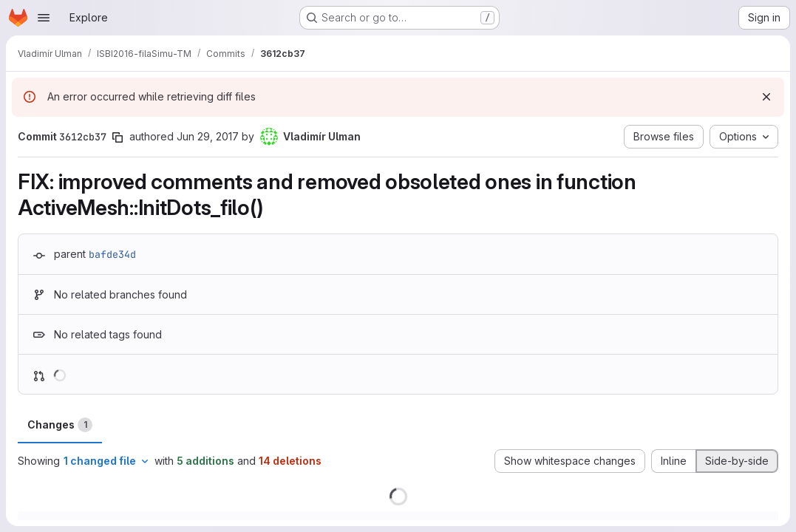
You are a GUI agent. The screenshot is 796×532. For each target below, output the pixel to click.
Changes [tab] (60, 425)
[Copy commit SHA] (118, 137)
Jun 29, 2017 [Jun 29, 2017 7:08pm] (208, 136)
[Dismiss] (766, 97)
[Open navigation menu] (44, 18)
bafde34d (112, 254)
